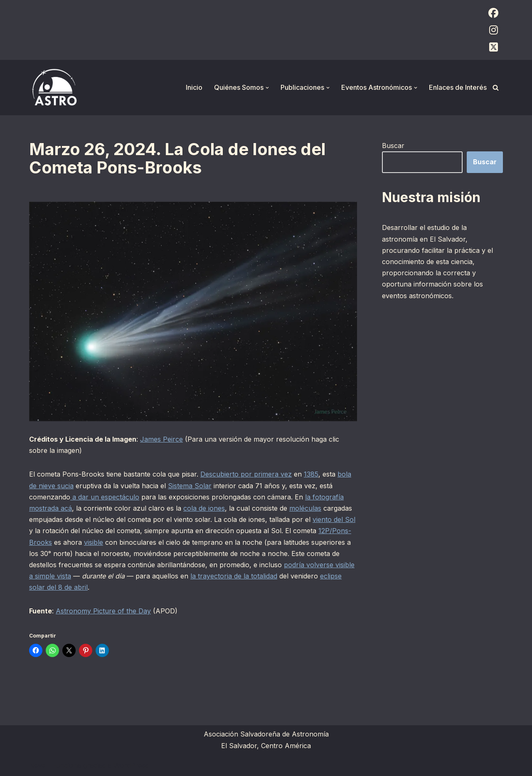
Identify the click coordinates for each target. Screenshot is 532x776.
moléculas (305, 508)
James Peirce (161, 439)
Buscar (393, 146)
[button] (267, 88)
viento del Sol (334, 519)
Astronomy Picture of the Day (103, 611)
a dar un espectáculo (105, 497)
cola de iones (204, 508)
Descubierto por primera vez (246, 474)
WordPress (131, 765)
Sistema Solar (190, 486)
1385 (311, 474)
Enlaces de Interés (458, 87)
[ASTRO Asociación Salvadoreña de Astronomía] (54, 88)
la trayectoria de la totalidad (234, 576)
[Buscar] (496, 88)
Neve (37, 765)
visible (94, 542)
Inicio (194, 87)
